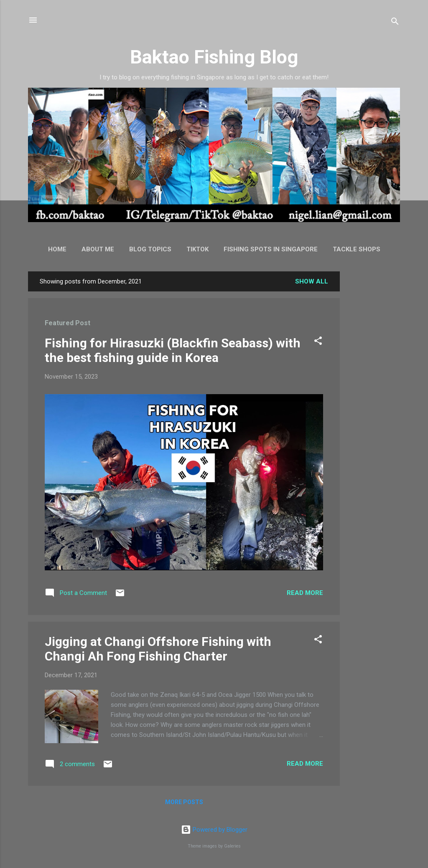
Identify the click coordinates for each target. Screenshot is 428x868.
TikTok (197, 249)
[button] (318, 342)
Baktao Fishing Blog (214, 57)
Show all (312, 281)
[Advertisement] (373, 397)
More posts (184, 802)
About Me (98, 249)
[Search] (395, 23)
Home (57, 249)
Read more (305, 593)
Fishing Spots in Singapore (271, 249)
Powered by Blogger (214, 830)
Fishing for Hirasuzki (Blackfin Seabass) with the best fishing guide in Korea (173, 350)
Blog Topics (150, 249)
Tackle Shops (357, 249)
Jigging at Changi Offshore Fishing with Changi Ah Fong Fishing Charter (158, 649)
